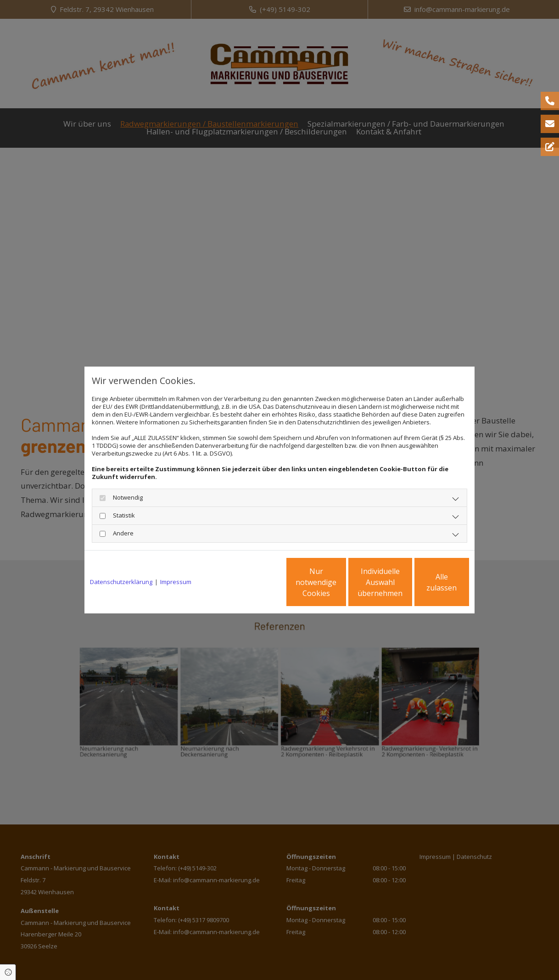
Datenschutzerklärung (121, 582)
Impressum (176, 582)
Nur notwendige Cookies (252, 582)
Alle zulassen (427, 582)
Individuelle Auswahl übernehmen (340, 582)
